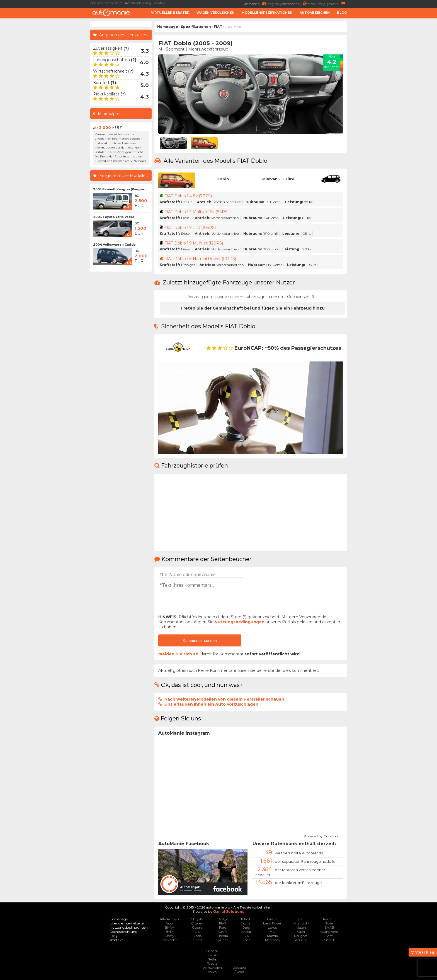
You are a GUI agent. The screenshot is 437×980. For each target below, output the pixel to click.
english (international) (288, 3)
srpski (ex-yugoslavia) (327, 3)
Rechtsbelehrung (138, 3)
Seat (329, 936)
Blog (342, 13)
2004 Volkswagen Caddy (114, 245)
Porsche (301, 940)
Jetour (246, 932)
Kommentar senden (200, 641)
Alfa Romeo (169, 919)
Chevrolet (169, 940)
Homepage (168, 27)
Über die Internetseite (106, 3)
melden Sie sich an (178, 654)
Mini (301, 919)
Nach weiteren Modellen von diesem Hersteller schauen (224, 699)
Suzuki (212, 955)
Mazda (272, 936)
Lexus (272, 927)
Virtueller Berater (170, 13)
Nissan (301, 927)
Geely (223, 932)
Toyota (212, 963)
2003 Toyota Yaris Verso (114, 217)
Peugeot (301, 936)
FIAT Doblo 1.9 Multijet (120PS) (194, 243)
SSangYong (329, 932)
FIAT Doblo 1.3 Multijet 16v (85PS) (196, 212)
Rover (329, 923)
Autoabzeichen (315, 13)
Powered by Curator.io (322, 835)
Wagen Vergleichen (215, 13)
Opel (301, 932)
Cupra (197, 927)
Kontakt (160, 3)
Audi (169, 923)
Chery (169, 936)
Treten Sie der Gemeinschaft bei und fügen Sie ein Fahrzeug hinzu (253, 308)
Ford (223, 927)
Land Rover (272, 923)
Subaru (212, 951)
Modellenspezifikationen (267, 13)
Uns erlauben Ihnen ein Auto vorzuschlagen (211, 704)
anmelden (256, 3)
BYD (169, 932)
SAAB (329, 927)
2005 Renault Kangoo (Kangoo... (120, 189)
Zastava (239, 968)
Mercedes (272, 940)
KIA (246, 936)
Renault (329, 919)
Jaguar (246, 923)
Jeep (246, 927)
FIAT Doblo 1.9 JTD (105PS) (190, 227)
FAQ (114, 936)
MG (272, 932)
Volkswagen (212, 968)
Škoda (239, 972)
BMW (169, 927)
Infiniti (246, 919)
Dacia (197, 936)
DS (197, 932)
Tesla (212, 959)
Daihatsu (197, 940)
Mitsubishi (301, 923)
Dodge (223, 919)
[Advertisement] (46, 105)
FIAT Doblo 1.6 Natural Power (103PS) (200, 259)
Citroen (197, 923)
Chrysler (197, 919)
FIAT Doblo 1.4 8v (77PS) (188, 196)
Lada (246, 940)
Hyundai (223, 940)
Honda (223, 936)
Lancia (272, 919)
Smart (329, 940)
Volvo (212, 972)
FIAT (218, 27)
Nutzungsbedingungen (240, 622)
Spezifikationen (196, 27)
